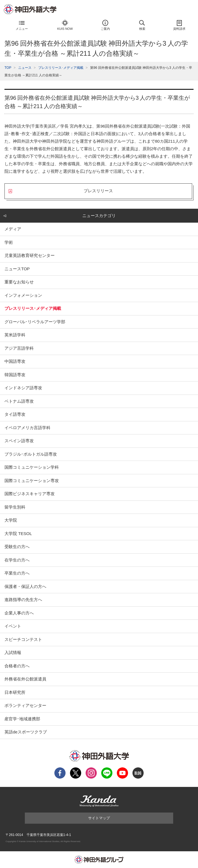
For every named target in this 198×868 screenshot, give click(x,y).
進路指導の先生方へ (23, 600)
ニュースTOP (17, 269)
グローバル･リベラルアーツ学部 (35, 322)
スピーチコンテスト (23, 639)
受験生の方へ (17, 547)
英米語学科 (15, 335)
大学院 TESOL (18, 533)
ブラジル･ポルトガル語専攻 (31, 454)
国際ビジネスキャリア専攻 (30, 494)
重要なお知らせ (19, 282)
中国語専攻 (15, 361)
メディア (13, 229)
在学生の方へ (17, 560)
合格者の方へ (17, 666)
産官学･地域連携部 (22, 719)
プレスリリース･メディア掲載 (61, 68)
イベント (13, 626)
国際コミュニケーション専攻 (32, 481)
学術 (9, 242)
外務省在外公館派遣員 (25, 679)
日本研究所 (15, 692)
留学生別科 (15, 507)
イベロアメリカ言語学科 (27, 428)
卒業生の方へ (17, 573)
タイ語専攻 (15, 414)
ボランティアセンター (25, 705)
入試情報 (13, 652)
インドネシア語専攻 (23, 388)
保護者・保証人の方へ (25, 586)
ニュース (25, 68)
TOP (8, 68)
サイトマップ (99, 818)
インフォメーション (23, 295)
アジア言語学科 (19, 348)
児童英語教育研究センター (30, 255)
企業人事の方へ (19, 613)
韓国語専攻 (15, 375)
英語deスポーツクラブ (26, 732)
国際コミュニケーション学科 (32, 467)
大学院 (11, 520)
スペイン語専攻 (19, 441)
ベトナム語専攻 (19, 401)
